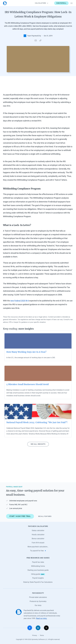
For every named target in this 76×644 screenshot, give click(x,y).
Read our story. (42, 618)
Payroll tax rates (38, 562)
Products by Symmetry (38, 601)
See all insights (38, 444)
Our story (38, 605)
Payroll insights (38, 578)
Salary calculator (38, 530)
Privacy (35, 635)
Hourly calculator (38, 535)
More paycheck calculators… (38, 547)
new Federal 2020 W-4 (20, 301)
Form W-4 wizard (38, 543)
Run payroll (61, 3)
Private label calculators (38, 597)
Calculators (42, 3)
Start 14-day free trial (20, 516)
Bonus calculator (38, 539)
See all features (45, 516)
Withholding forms (38, 566)
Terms (42, 635)
